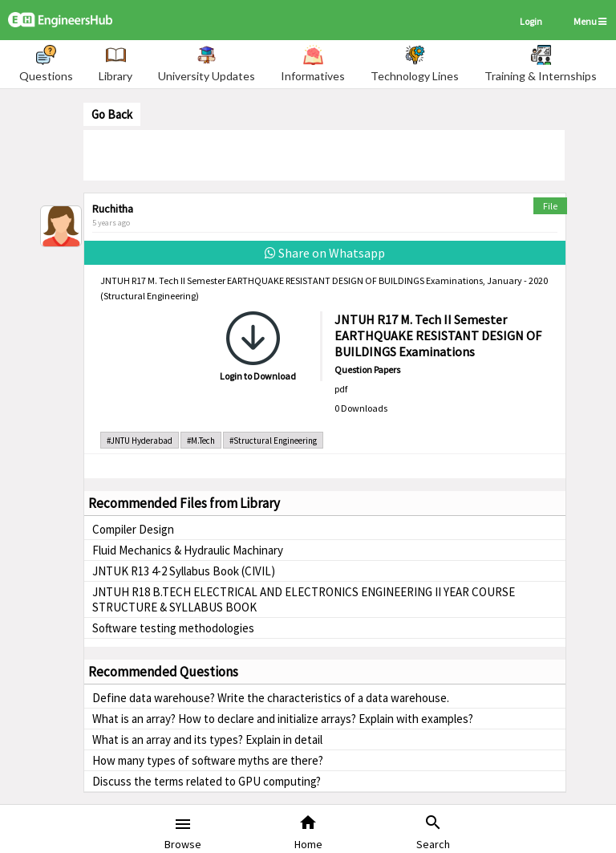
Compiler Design (133, 529)
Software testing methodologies (173, 628)
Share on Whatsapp (325, 253)
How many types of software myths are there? (208, 760)
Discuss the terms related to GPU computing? (207, 781)
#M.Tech (201, 441)
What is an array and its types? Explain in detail (207, 739)
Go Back (112, 114)
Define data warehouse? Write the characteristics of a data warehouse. (271, 698)
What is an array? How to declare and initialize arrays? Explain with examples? (283, 719)
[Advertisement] (324, 154)
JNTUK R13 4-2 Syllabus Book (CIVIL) (184, 571)
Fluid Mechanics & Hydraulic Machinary (188, 550)
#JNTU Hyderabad (140, 441)
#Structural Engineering (273, 441)
